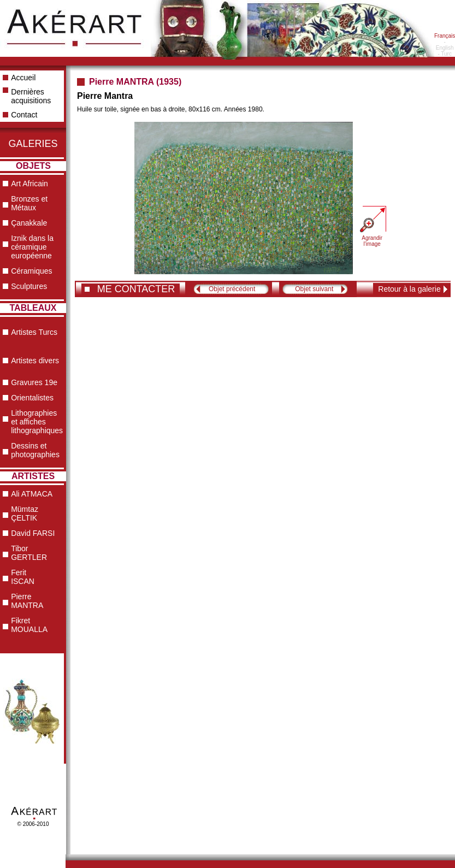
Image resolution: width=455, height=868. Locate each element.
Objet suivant (314, 289)
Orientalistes (32, 398)
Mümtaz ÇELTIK (25, 513)
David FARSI (33, 533)
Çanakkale (29, 223)
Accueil (23, 78)
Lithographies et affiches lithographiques (37, 422)
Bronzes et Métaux (29, 203)
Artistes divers (35, 361)
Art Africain (29, 184)
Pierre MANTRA (27, 601)
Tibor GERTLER (29, 553)
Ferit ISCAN (23, 577)
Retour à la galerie (409, 289)
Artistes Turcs (34, 332)
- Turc (445, 54)
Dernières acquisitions (31, 96)
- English (445, 45)
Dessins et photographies (35, 450)
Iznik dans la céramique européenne (32, 247)
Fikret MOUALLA (29, 625)
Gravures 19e (34, 382)
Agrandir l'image (372, 241)
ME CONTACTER (136, 289)
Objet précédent (232, 289)
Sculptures (29, 286)
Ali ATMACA (32, 494)
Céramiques (31, 271)
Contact (24, 115)
